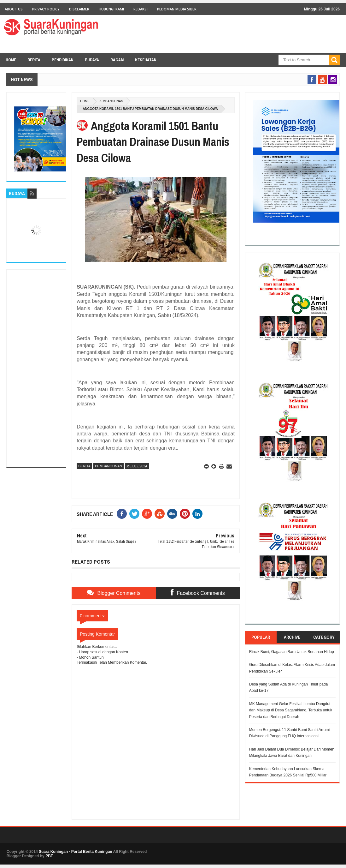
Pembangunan (111, 101)
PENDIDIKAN (63, 60)
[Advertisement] (36, 368)
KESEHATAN (146, 60)
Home (11, 60)
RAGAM (117, 60)
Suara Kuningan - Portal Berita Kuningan (76, 852)
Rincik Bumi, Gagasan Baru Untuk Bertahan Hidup (292, 652)
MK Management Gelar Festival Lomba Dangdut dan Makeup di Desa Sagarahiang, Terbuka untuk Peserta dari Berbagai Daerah (291, 710)
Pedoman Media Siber (177, 9)
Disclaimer (79, 9)
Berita (84, 466)
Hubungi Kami (111, 9)
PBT (49, 856)
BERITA (34, 60)
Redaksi (141, 9)
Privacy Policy (46, 9)
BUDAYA (92, 60)
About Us (14, 9)
